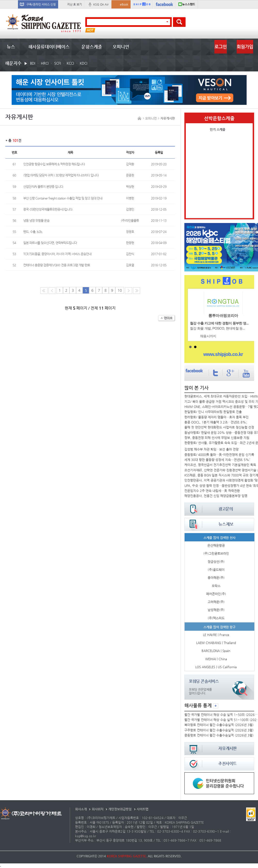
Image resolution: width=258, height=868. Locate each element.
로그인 (221, 47)
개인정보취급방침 (120, 809)
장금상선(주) (216, 562)
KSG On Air (101, 4)
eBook (124, 4)
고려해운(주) (216, 602)
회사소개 (81, 809)
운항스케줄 (92, 47)
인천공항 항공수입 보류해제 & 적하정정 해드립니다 (54, 164)
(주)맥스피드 (216, 618)
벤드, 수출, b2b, (33, 232)
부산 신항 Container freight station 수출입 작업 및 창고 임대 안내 (63, 198)
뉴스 (11, 47)
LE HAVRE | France (216, 635)
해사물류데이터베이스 (49, 47)
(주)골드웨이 (216, 570)
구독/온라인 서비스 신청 (41, 4)
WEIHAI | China (216, 659)
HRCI (45, 63)
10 (120, 290)
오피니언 (121, 47)
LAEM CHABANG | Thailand (216, 643)
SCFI (58, 63)
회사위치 (98, 809)
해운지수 (13, 63)
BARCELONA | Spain (216, 651)
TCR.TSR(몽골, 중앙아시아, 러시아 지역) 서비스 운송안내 (57, 254)
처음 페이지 (44, 291)
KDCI (83, 63)
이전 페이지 (52, 291)
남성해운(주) (216, 610)
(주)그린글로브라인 (216, 553)
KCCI (70, 63)
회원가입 (245, 47)
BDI (33, 63)
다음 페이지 (129, 291)
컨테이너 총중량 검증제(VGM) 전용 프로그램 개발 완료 (57, 265)
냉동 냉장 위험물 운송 (36, 220)
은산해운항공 (216, 545)
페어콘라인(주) (216, 594)
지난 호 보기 (74, 4)
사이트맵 (142, 809)
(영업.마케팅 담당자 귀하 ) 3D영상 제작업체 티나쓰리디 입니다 (61, 175)
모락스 (216, 586)
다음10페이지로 (137, 291)
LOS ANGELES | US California (216, 667)
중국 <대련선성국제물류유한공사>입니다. (48, 209)
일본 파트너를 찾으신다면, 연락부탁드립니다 (50, 243)
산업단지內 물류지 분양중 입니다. (43, 187)
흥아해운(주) (216, 578)
